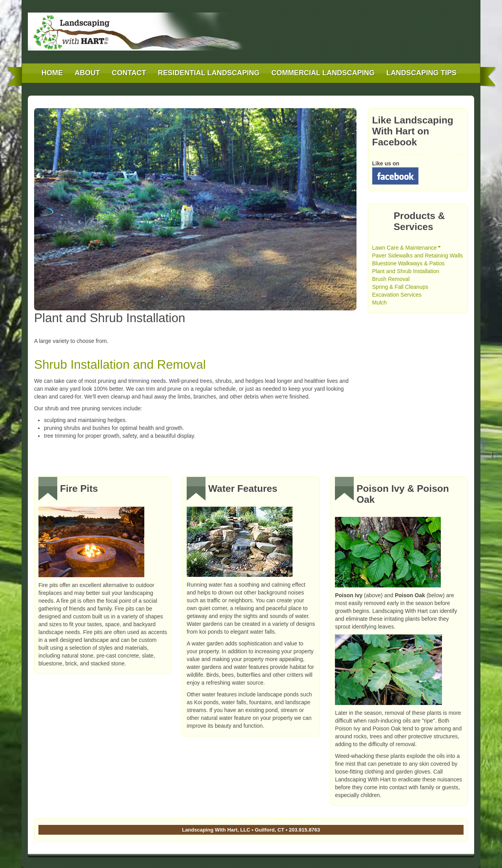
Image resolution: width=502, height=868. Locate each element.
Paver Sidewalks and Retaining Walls (417, 256)
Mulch (379, 303)
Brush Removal (391, 279)
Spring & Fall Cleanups (400, 287)
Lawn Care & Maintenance (407, 248)
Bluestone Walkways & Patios (408, 263)
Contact (129, 73)
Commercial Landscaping (323, 73)
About (87, 73)
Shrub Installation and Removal (120, 364)
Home (52, 73)
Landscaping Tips (421, 73)
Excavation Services (397, 295)
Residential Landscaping (209, 73)
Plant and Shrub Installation (406, 271)
